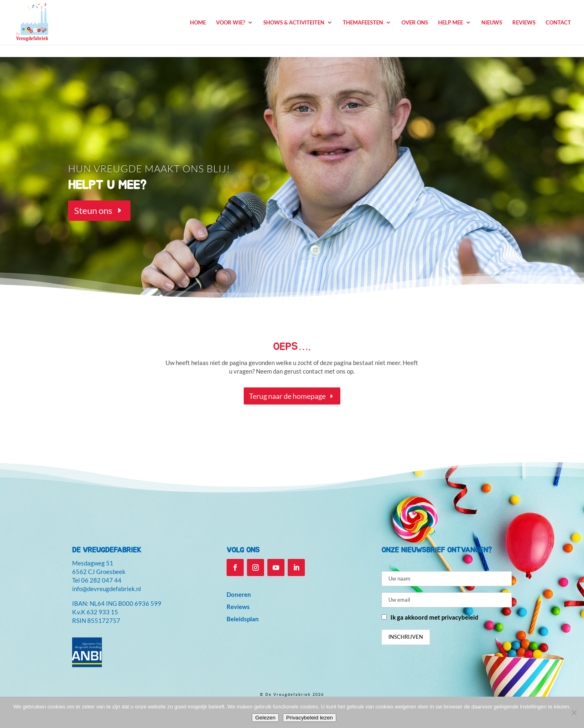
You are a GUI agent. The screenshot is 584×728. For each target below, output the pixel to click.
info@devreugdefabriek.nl (107, 589)
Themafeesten (363, 23)
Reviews (524, 23)
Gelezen (265, 718)
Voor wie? (230, 23)
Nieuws (492, 23)
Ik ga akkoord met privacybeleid (434, 617)
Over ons (415, 23)
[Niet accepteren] (574, 713)
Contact (558, 23)
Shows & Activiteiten (294, 23)
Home (198, 23)
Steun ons (93, 210)
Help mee (451, 23)
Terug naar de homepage (287, 396)
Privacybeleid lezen (310, 718)
